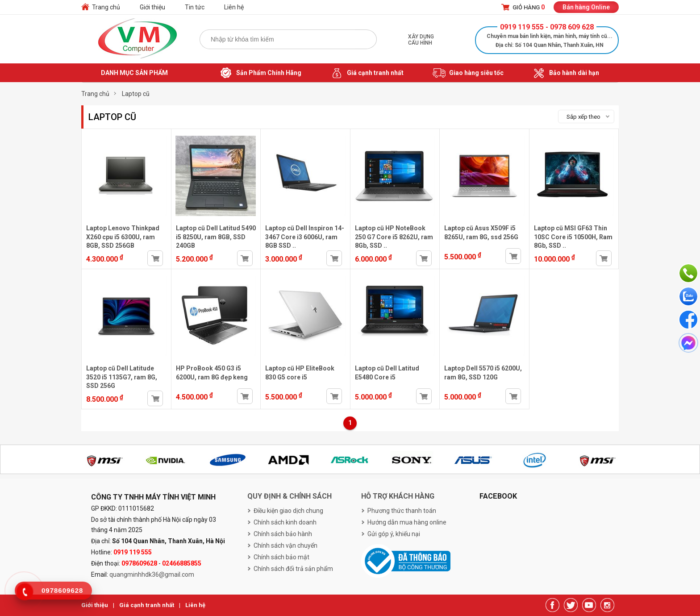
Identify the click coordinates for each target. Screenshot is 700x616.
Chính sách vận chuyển (285, 545)
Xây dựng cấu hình (421, 40)
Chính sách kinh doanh (285, 522)
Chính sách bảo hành (283, 534)
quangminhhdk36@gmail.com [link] (152, 574)
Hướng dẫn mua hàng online (407, 522)
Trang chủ (106, 7)
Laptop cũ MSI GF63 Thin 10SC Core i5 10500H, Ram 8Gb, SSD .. (573, 237)
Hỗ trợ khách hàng (398, 496)
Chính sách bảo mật (281, 557)
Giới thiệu (152, 7)
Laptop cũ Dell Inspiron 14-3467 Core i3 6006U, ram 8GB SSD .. (305, 237)
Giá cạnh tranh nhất (367, 73)
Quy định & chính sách (290, 496)
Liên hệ (234, 7)
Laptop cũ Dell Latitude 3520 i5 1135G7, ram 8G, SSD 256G (122, 377)
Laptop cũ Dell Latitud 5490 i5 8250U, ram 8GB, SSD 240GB (216, 237)
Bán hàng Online (586, 7)
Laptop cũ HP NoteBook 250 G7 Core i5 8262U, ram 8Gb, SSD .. (394, 237)
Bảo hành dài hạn (566, 73)
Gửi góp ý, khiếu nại (394, 534)
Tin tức (195, 7)
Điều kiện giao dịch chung (288, 511)
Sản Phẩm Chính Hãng (260, 73)
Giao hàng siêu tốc (468, 73)
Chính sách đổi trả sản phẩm (293, 569)
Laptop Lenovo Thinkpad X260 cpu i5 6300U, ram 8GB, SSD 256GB (123, 237)
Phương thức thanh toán (402, 511)
